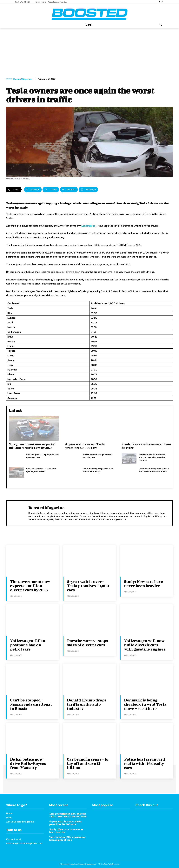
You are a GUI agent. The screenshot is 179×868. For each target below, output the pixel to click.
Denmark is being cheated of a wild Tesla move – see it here (145, 704)
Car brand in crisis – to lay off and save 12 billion (88, 763)
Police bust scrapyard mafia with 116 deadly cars (144, 763)
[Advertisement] (89, 53)
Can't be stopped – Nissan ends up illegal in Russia (31, 704)
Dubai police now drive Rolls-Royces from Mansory (28, 763)
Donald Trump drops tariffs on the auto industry (87, 704)
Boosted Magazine (22, 79)
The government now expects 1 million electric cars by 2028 (32, 446)
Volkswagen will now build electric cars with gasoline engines (152, 457)
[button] (161, 25)
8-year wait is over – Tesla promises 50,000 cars (85, 446)
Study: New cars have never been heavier (143, 584)
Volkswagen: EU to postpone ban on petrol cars (28, 645)
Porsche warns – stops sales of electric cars (88, 643)
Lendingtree (88, 226)
